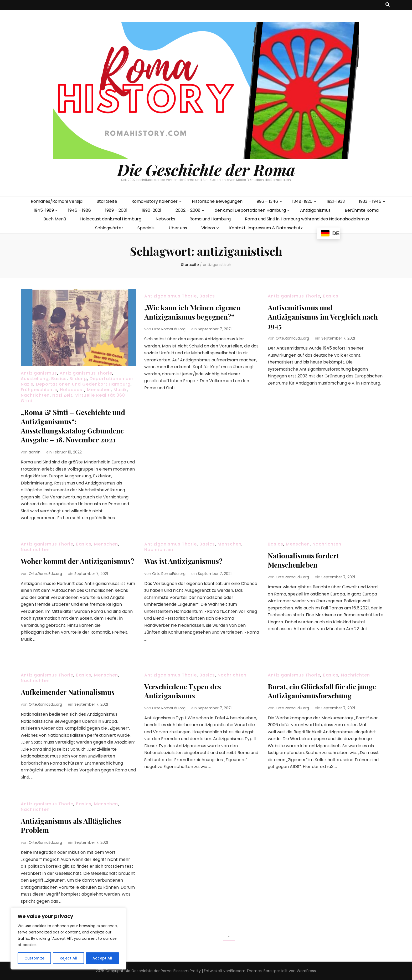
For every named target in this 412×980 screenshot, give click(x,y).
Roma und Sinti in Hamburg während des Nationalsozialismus (307, 219)
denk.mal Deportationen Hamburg (250, 210)
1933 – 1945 (370, 201)
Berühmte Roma (362, 210)
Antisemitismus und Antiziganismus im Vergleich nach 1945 (317, 316)
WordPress (306, 971)
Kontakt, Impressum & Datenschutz (266, 228)
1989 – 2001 (116, 210)
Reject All (68, 958)
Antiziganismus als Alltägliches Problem (74, 825)
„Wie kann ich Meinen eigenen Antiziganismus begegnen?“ (195, 312)
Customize (34, 958)
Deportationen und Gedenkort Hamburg (83, 384)
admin (35, 451)
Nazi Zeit (62, 395)
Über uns (178, 228)
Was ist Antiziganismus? (185, 561)
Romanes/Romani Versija (57, 201)
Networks (165, 219)
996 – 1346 (267, 201)
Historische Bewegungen (217, 201)
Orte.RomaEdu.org (169, 329)
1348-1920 (302, 201)
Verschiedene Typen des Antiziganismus (185, 691)
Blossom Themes (246, 971)
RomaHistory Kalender (154, 201)
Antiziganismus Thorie (86, 373)
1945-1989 (44, 210)
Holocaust (72, 390)
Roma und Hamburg (210, 219)
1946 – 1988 (79, 210)
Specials (146, 228)
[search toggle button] (388, 5)
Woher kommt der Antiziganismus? (51, 565)
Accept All (103, 958)
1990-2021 (151, 210)
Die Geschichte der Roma (206, 169)
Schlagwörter (109, 228)
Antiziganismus (315, 210)
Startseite (107, 201)
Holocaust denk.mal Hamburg (111, 219)
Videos (208, 228)
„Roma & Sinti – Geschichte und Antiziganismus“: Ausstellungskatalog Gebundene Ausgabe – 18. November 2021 (76, 425)
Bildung (78, 379)
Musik (120, 390)
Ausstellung (35, 379)
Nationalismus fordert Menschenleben (305, 560)
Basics (59, 379)
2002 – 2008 (188, 210)
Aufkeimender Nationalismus (70, 692)
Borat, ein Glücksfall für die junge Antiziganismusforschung (325, 691)
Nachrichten (35, 395)
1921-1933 (336, 201)
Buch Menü (55, 219)
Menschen (99, 390)
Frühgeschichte (39, 390)
